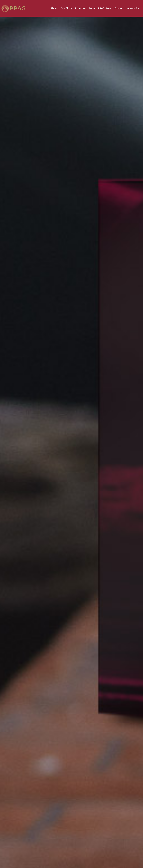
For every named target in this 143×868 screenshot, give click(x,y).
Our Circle (66, 9)
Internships (133, 9)
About (54, 9)
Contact (119, 9)
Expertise (80, 9)
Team (92, 9)
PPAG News (105, 9)
